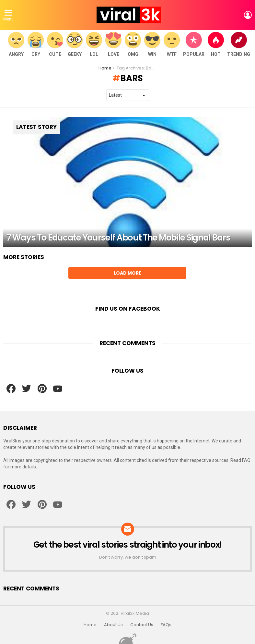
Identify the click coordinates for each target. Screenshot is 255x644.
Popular (194, 44)
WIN (152, 44)
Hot (216, 44)
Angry (16, 44)
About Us (113, 625)
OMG (133, 44)
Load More (127, 273)
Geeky (75, 44)
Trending (239, 44)
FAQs (166, 625)
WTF (172, 44)
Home (90, 625)
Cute (55, 44)
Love (113, 44)
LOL (94, 44)
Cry (36, 44)
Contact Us (142, 625)
